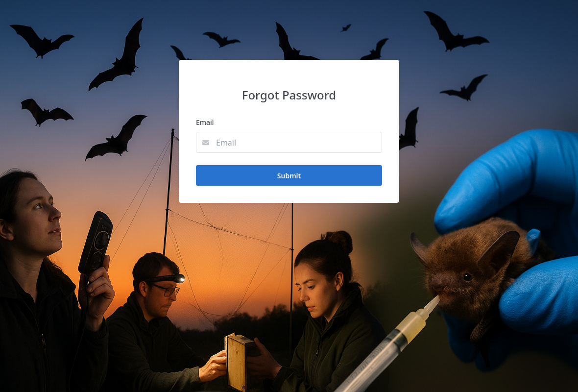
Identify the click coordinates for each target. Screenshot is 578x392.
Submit (289, 176)
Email (205, 122)
